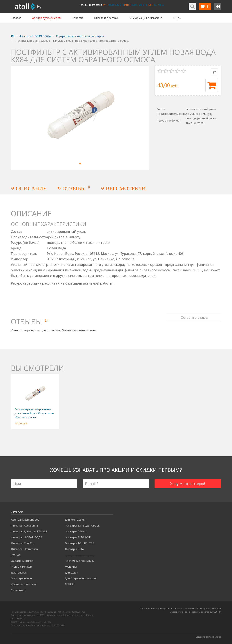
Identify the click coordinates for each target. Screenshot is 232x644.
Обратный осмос (22, 561)
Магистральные (21, 578)
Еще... (177, 18)
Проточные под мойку (79, 561)
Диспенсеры (19, 572)
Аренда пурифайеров (25, 520)
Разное (16, 555)
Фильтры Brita (74, 549)
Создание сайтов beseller (208, 637)
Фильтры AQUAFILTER (79, 543)
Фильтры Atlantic (76, 531)
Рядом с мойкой (21, 567)
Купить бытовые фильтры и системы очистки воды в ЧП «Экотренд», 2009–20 (180, 608)
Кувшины (71, 567)
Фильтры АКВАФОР (78, 537)
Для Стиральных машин (80, 578)
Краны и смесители (24, 584)
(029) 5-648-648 (138, 5)
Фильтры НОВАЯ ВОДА (27, 537)
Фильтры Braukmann (24, 549)
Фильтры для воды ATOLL (82, 525)
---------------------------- (80, 555)
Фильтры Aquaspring (24, 525)
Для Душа (71, 572)
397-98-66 (159, 5)
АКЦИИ (69, 584)
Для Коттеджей (75, 520)
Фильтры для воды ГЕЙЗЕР (29, 531)
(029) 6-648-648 (115, 5)
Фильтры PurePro (23, 543)
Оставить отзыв (194, 317)
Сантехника (19, 590)
